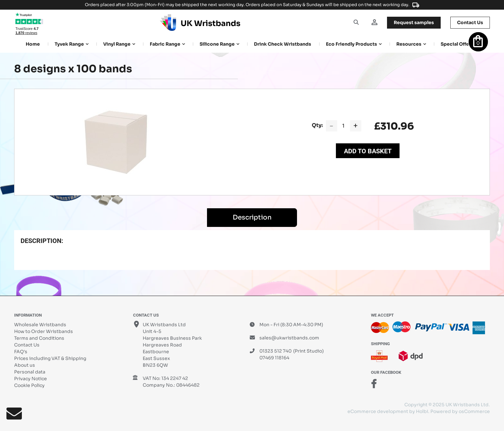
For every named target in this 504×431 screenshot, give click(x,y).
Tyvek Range (69, 44)
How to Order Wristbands (44, 331)
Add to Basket (368, 151)
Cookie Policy (29, 385)
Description (252, 217)
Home (33, 44)
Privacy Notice (31, 379)
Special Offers (457, 44)
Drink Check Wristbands (283, 44)
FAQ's (21, 352)
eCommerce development (378, 411)
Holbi (422, 411)
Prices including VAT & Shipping (50, 358)
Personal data (30, 372)
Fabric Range (165, 44)
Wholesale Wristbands (40, 325)
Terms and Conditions (39, 338)
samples (414, 22)
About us (25, 365)
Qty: (317, 125)
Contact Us (27, 345)
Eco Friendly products (351, 44)
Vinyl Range (117, 44)
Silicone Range (217, 44)
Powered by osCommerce (460, 411)
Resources (409, 44)
